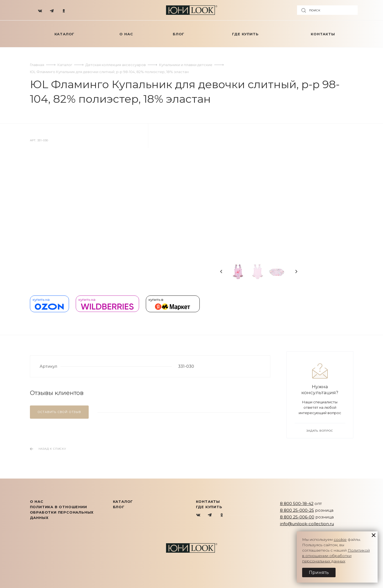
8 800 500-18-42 (297, 503)
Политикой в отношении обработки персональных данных (336, 556)
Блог (119, 507)
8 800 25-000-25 (297, 510)
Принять (319, 572)
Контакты (208, 501)
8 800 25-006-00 (297, 517)
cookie (340, 539)
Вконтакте (199, 515)
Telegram (210, 515)
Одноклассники (222, 515)
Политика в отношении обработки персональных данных (62, 512)
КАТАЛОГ (123, 501)
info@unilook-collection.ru (307, 524)
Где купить (209, 507)
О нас (37, 501)
